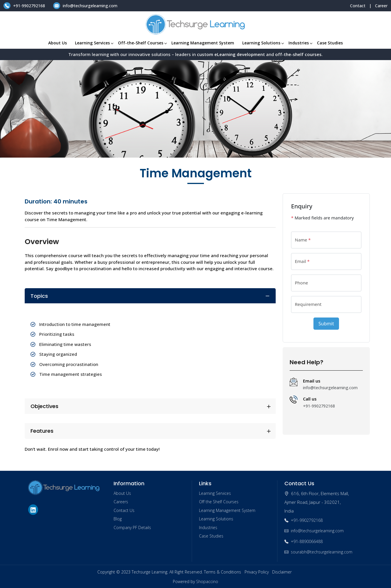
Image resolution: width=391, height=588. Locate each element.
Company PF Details (132, 527)
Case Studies (330, 43)
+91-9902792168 (25, 6)
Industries (300, 43)
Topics (39, 296)
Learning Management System (203, 43)
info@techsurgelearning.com (85, 6)
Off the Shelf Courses (219, 502)
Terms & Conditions (223, 572)
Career (381, 6)
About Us (58, 43)
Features (42, 431)
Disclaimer (282, 572)
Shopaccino (207, 581)
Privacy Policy (257, 572)
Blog (118, 519)
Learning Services (94, 43)
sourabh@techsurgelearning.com (318, 552)
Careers (121, 502)
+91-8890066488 (304, 541)
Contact (358, 6)
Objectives (44, 406)
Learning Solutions (263, 43)
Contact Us (124, 510)
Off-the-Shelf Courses (142, 43)
